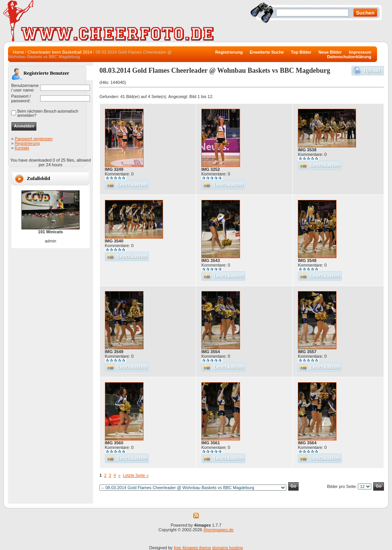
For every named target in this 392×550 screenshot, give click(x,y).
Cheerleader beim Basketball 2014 (60, 52)
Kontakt (22, 148)
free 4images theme (192, 548)
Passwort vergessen (33, 139)
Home (18, 52)
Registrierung (27, 143)
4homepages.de (218, 530)
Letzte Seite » (136, 475)
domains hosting (227, 548)
